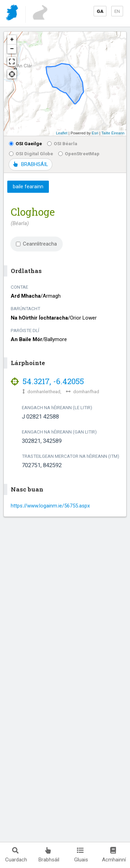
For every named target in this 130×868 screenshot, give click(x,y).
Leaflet (62, 133)
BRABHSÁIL (31, 164)
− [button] (12, 49)
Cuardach (16, 855)
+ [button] (12, 40)
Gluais (81, 855)
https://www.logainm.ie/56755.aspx (50, 506)
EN (117, 11)
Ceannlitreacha (36, 244)
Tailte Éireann (113, 133)
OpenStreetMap (79, 154)
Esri (95, 133)
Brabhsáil (49, 855)
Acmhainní (114, 855)
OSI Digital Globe (31, 154)
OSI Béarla (62, 143)
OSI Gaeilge (25, 143)
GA (100, 11)
